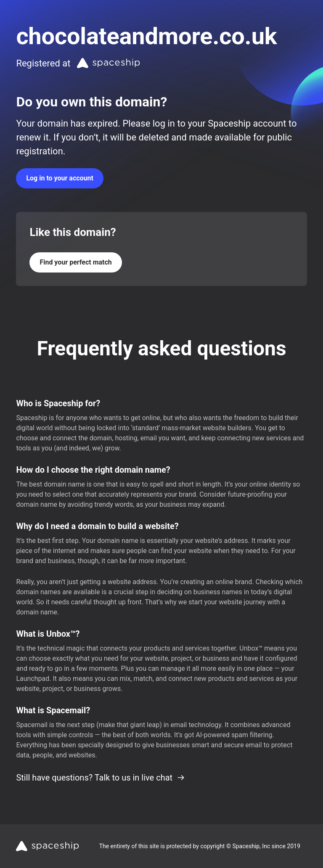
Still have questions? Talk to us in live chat (101, 778)
